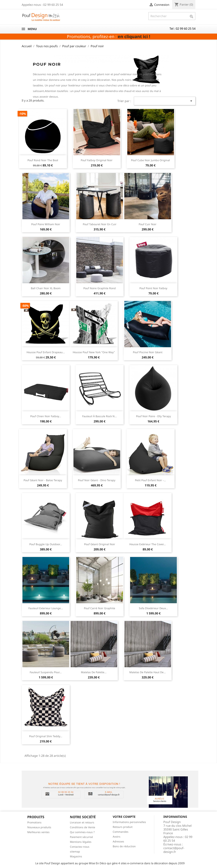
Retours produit (123, 827)
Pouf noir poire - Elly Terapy (153, 416)
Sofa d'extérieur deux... (153, 608)
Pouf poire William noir (46, 224)
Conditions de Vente (83, 827)
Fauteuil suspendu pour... (46, 672)
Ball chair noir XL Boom (46, 288)
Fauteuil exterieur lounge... (46, 608)
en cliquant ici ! (134, 36)
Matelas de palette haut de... (148, 672)
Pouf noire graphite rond (100, 288)
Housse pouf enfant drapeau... (46, 352)
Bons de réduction (124, 846)
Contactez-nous (80, 847)
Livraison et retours (82, 822)
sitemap (75, 851)
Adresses (118, 841)
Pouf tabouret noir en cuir (100, 224)
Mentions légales (81, 842)
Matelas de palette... (94, 672)
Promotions (34, 822)
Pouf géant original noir (100, 544)
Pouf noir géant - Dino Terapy (97, 480)
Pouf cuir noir (148, 224)
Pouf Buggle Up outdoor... (46, 544)
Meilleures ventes (38, 832)
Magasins (76, 856)
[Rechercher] (172, 16)
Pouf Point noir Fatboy (153, 288)
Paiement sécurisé (81, 837)
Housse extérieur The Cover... (148, 544)
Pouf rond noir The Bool (43, 160)
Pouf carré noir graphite (100, 608)
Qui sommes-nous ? (82, 832)
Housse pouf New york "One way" (94, 352)
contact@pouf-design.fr (174, 850)
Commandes (121, 832)
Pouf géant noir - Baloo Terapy (43, 480)
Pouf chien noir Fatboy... (46, 416)
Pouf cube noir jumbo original (150, 160)
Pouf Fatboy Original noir (97, 160)
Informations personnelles (129, 822)
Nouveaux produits (39, 827)
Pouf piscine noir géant (148, 352)
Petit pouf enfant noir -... (150, 480)
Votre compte (124, 817)
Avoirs (117, 837)
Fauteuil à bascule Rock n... (100, 416)
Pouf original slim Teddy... (46, 736)
